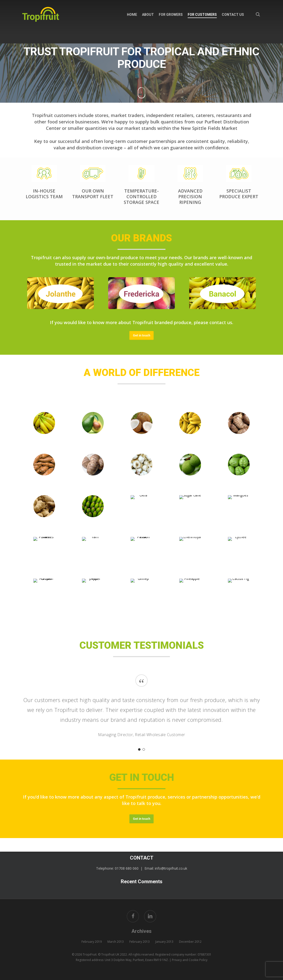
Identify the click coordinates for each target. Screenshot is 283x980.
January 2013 (164, 942)
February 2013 (140, 942)
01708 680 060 (127, 868)
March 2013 (116, 942)
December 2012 (190, 942)
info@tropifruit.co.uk (171, 868)
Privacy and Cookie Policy (190, 960)
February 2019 (92, 942)
